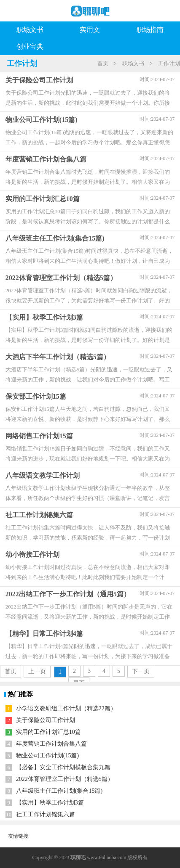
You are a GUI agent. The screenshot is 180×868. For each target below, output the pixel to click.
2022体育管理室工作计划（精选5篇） (65, 779)
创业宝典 (30, 46)
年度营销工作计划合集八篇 (51, 744)
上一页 (37, 671)
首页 (103, 63)
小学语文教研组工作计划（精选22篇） (66, 708)
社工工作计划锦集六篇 (46, 814)
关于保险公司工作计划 (46, 720)
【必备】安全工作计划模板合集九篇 (63, 767)
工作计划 (169, 63)
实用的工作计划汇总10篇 (48, 732)
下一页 (141, 671)
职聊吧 (78, 857)
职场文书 (30, 30)
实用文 (90, 30)
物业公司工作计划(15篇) (47, 756)
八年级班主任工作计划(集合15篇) (59, 791)
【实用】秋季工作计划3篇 (50, 803)
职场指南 (150, 30)
